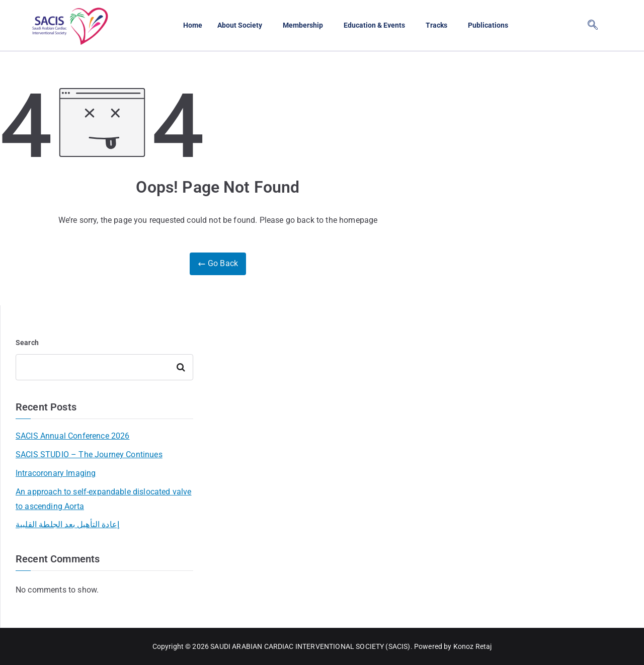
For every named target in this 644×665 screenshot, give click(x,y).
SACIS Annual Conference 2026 (72, 436)
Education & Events (375, 25)
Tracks (439, 25)
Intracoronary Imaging (56, 473)
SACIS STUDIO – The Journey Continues (89, 454)
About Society (236, 25)
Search (27, 343)
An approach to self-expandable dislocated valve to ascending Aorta (104, 499)
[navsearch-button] (593, 26)
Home (187, 25)
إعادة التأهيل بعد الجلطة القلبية (67, 524)
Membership (301, 25)
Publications (493, 25)
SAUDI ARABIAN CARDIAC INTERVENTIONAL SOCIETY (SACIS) (310, 646)
